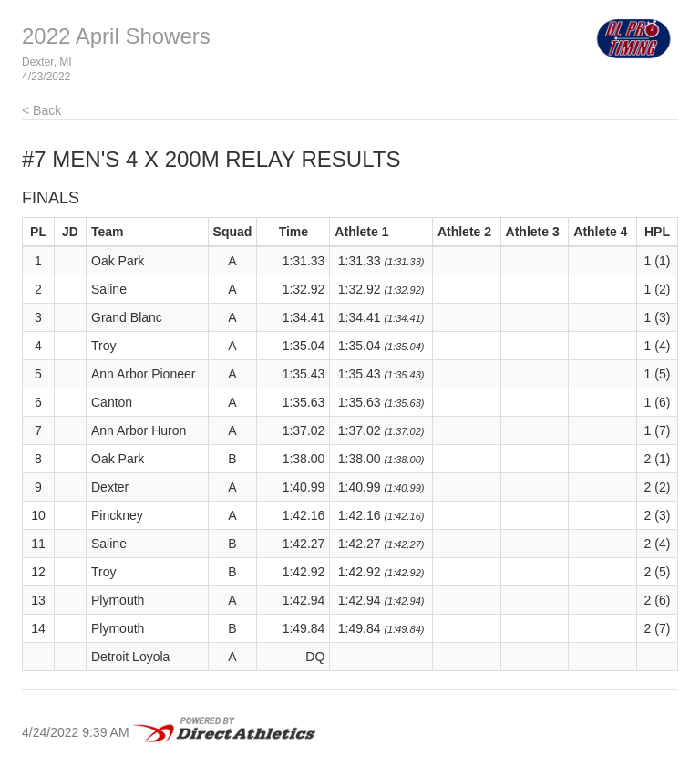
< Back (41, 110)
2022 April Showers (116, 36)
